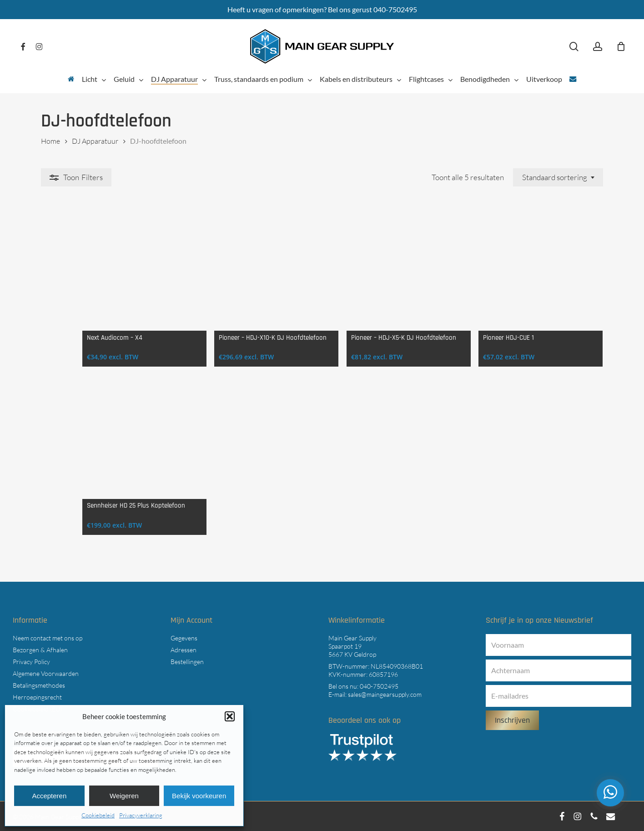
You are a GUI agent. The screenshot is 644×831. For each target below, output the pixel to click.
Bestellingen (187, 662)
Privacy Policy (31, 662)
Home (50, 141)
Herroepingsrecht (37, 697)
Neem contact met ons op (48, 638)
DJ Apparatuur (95, 141)
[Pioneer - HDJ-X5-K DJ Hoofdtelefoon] (393, 274)
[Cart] (621, 46)
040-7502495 (379, 686)
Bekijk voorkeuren (199, 796)
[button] (230, 716)
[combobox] (558, 177)
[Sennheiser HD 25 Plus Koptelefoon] (108, 452)
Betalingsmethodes (39, 685)
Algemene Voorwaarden (46, 673)
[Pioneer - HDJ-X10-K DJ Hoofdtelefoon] (251, 274)
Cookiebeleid (98, 815)
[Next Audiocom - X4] (108, 274)
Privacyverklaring (141, 815)
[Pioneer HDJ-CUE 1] (536, 274)
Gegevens (184, 638)
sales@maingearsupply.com (385, 694)
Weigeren (124, 796)
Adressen (184, 650)
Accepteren (49, 796)
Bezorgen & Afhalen (40, 650)
